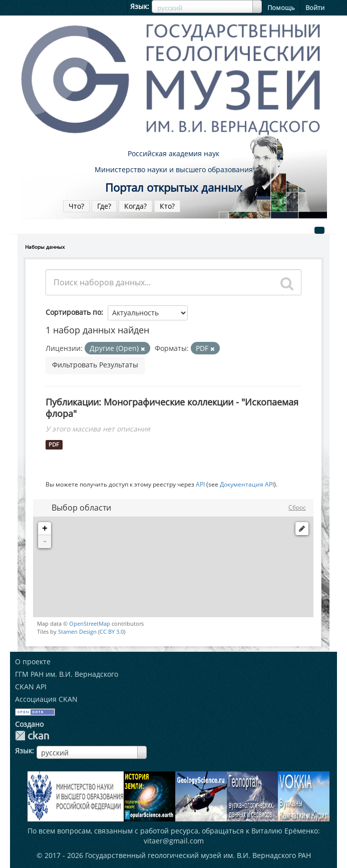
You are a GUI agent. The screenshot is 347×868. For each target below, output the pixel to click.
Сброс (297, 507)
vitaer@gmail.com (174, 841)
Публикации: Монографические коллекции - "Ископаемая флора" (172, 408)
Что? (76, 206)
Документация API (247, 484)
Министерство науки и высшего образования (174, 169)
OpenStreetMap (90, 623)
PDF (54, 445)
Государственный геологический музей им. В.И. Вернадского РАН (198, 855)
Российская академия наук (173, 153)
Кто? (167, 206)
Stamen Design (77, 631)
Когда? (135, 206)
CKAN (32, 736)
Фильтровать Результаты (95, 365)
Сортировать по (73, 312)
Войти (315, 8)
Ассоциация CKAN (46, 699)
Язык (139, 6)
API (200, 484)
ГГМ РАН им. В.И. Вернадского (67, 674)
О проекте (33, 662)
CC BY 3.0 (112, 631)
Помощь (281, 8)
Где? (104, 206)
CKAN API (31, 687)
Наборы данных (45, 247)
